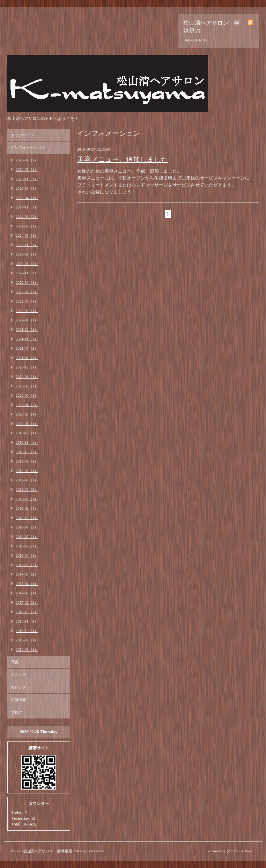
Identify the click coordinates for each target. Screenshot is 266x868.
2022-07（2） (27, 292)
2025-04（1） (27, 198)
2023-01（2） (27, 264)
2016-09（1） (27, 640)
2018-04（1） (27, 555)
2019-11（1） (27, 442)
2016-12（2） (27, 612)
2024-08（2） (27, 216)
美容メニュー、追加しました (123, 159)
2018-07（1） (27, 536)
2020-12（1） (27, 367)
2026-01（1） (27, 169)
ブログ (17, 712)
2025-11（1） (27, 179)
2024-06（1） (27, 226)
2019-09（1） (27, 461)
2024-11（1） (27, 207)
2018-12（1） (27, 518)
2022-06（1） (27, 301)
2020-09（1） (27, 376)
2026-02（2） (27, 160)
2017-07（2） (27, 574)
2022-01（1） (27, 320)
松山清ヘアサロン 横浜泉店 (47, 851)
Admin (246, 851)
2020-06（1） (27, 395)
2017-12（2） (27, 565)
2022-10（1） (27, 282)
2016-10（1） (27, 631)
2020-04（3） (27, 405)
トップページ (22, 135)
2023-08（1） (27, 254)
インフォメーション (28, 147)
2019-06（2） (27, 489)
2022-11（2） (27, 273)
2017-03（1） (27, 593)
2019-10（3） (27, 452)
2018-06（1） (27, 546)
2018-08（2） (27, 527)
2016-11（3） (27, 621)
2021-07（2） (27, 348)
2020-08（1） (27, 386)
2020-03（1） (27, 414)
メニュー (19, 675)
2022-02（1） (27, 311)
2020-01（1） (27, 424)
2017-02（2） (27, 602)
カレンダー (20, 687)
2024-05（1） (27, 235)
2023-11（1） (27, 245)
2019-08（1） (27, 471)
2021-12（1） (27, 329)
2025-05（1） (27, 188)
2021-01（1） (27, 358)
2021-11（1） (27, 339)
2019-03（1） (27, 499)
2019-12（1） (27, 433)
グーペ (232, 851)
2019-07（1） (27, 480)
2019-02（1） (27, 508)
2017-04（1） (27, 584)
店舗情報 (19, 700)
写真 (15, 662)
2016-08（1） (27, 649)
